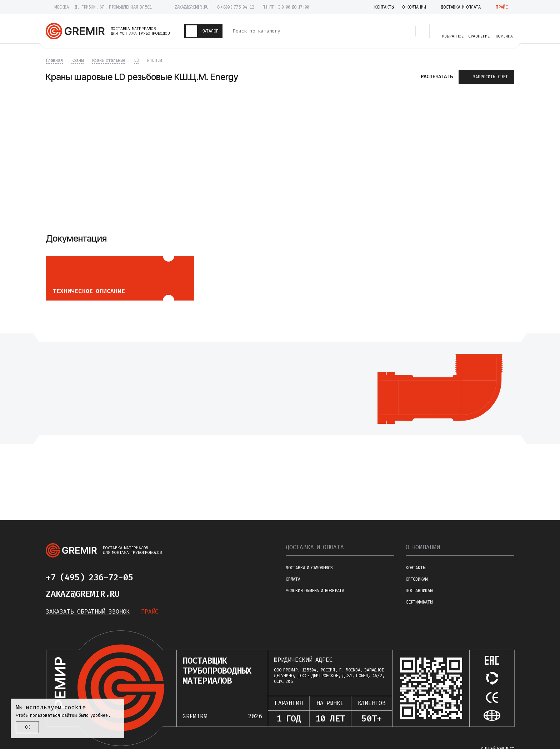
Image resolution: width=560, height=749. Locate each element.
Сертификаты (419, 602)
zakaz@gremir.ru (192, 7)
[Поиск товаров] (422, 31)
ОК (27, 727)
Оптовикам (417, 579)
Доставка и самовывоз (309, 568)
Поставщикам (419, 591)
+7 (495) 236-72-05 (89, 577)
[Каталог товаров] (204, 31)
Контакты (415, 568)
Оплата (293, 579)
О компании (423, 547)
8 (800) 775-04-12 (236, 7)
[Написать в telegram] (154, 577)
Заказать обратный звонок (88, 612)
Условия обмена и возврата (315, 591)
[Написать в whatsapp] (171, 577)
